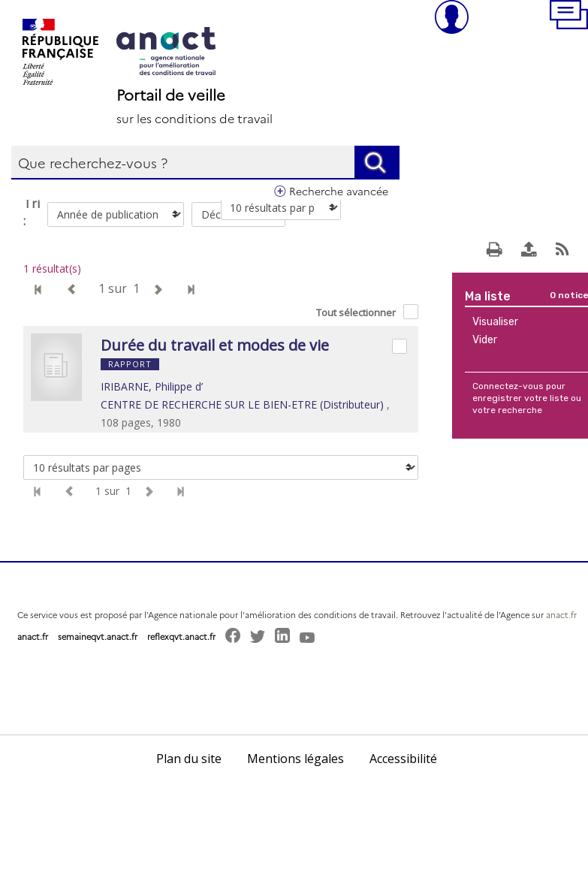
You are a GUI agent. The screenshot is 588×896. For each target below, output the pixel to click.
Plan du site (189, 759)
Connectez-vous (508, 386)
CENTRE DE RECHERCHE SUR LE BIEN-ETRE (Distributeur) (242, 404)
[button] (569, 17)
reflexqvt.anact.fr (181, 637)
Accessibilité (403, 759)
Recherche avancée (339, 191)
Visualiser (495, 322)
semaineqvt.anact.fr (98, 637)
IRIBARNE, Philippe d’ (152, 386)
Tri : (32, 212)
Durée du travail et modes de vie (215, 345)
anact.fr (561, 615)
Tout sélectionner (356, 312)
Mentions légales (296, 759)
